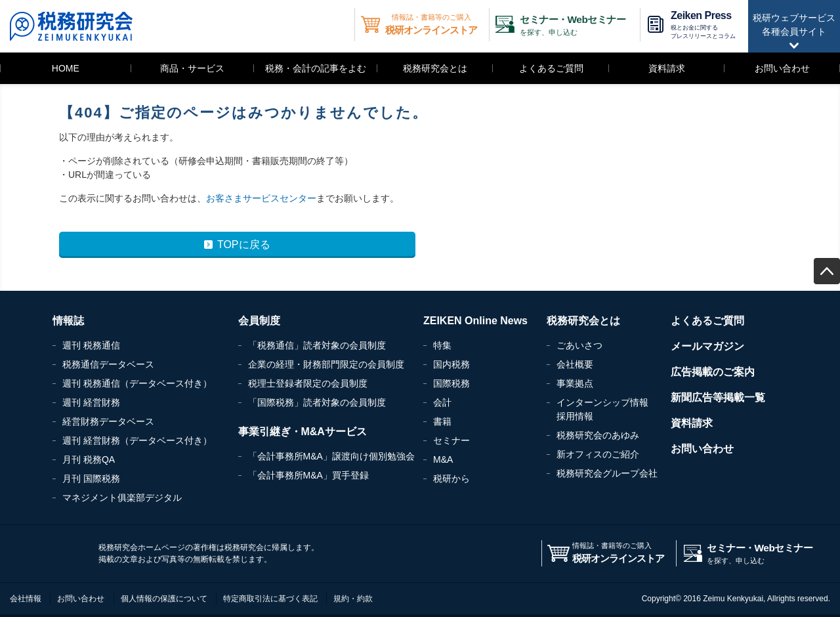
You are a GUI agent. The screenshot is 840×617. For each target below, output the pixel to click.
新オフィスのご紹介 (598, 454)
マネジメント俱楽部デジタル (122, 498)
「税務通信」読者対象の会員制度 (317, 345)
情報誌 (68, 321)
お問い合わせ (782, 68)
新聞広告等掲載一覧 (718, 397)
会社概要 (575, 364)
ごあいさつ (579, 345)
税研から (451, 479)
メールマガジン (707, 346)
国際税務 (451, 383)
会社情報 (26, 599)
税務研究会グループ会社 (607, 473)
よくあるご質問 (551, 68)
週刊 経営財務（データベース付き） (137, 440)
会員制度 (259, 321)
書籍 (442, 421)
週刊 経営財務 (91, 402)
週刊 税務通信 (91, 345)
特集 (442, 345)
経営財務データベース (108, 421)
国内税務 (451, 364)
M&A (443, 459)
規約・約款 (353, 599)
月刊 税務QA (89, 459)
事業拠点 (575, 383)
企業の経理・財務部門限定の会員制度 (326, 364)
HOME (66, 68)
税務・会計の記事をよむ (316, 68)
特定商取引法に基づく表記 (270, 599)
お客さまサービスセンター (261, 198)
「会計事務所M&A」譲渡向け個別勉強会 (331, 456)
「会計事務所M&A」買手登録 (308, 475)
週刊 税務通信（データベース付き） (137, 383)
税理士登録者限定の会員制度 (308, 383)
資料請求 (667, 68)
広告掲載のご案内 (713, 372)
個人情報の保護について (164, 599)
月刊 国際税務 (91, 479)
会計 (442, 402)
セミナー (451, 440)
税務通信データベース (108, 364)
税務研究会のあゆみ (598, 435)
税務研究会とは (435, 68)
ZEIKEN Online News (475, 321)
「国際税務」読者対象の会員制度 (317, 402)
